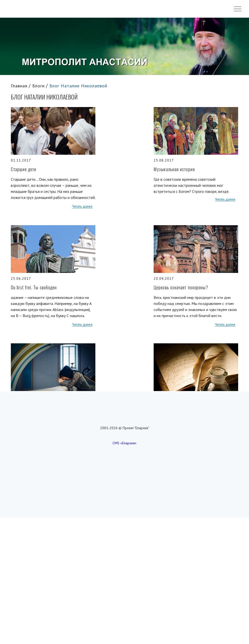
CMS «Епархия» (124, 443)
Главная (19, 86)
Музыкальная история (174, 169)
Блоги (38, 86)
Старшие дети (24, 169)
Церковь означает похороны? (181, 287)
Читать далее (82, 206)
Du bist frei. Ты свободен (34, 287)
